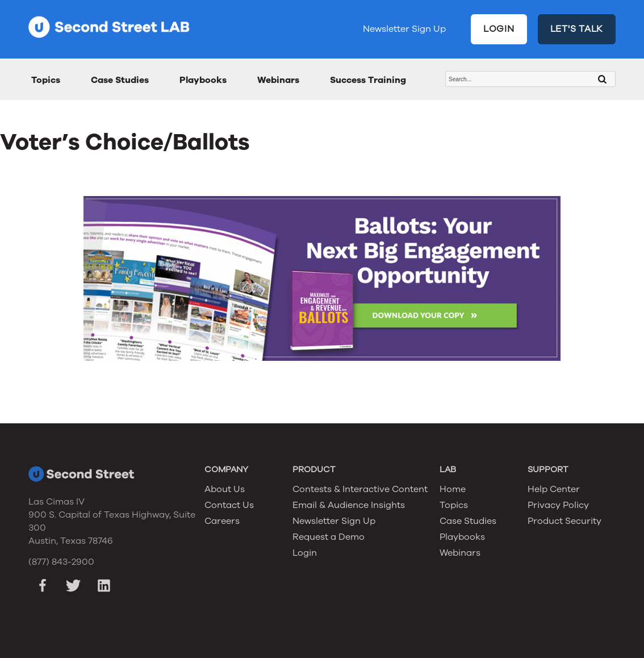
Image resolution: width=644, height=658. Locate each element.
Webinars (278, 80)
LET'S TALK (577, 29)
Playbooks (203, 80)
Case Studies (120, 80)
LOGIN (499, 29)
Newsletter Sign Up (404, 29)
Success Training (368, 80)
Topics (46, 80)
